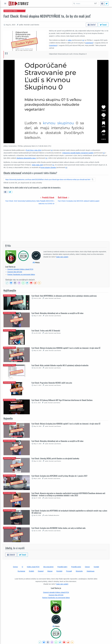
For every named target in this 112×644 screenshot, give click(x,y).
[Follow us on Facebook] (15, 283)
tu (83, 40)
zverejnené (89, 43)
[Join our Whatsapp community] (23, 283)
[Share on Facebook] (6, 192)
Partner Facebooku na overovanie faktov (21, 274)
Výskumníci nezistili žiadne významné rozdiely (78, 153)
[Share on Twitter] (10, 192)
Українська (90, 571)
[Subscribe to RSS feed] (39, 283)
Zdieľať (92, 25)
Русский (69, 571)
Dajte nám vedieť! (62, 257)
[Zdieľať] (102, 4)
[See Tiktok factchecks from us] (7, 283)
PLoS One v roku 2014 (34, 150)
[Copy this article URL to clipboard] (49, 180)
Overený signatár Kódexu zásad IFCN (20, 269)
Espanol (41, 571)
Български (21, 571)
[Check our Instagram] (19, 283)
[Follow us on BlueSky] (11, 283)
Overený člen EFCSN (15, 272)
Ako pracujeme (48, 567)
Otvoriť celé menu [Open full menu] (5, 4)
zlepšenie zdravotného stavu (26, 158)
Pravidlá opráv (76, 567)
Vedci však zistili (37, 165)
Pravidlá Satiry (62, 567)
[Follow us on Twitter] (27, 283)
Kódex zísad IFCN (33, 567)
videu (70, 40)
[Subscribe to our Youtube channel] (31, 283)
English (31, 571)
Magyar (50, 571)
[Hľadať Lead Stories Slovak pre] (82, 4)
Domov (15, 567)
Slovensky (79, 571)
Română (59, 571)
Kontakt (96, 567)
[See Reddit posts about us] (35, 283)
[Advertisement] (56, 223)
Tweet (103, 25)
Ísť (95, 4)
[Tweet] (107, 4)
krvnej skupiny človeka (48, 167)
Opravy (87, 567)
